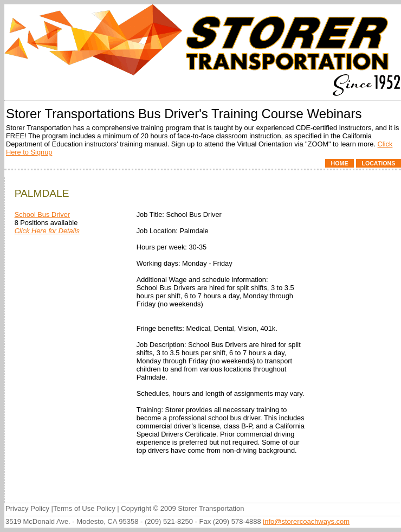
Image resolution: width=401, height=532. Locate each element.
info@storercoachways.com (306, 521)
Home (340, 163)
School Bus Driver (42, 214)
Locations (378, 163)
